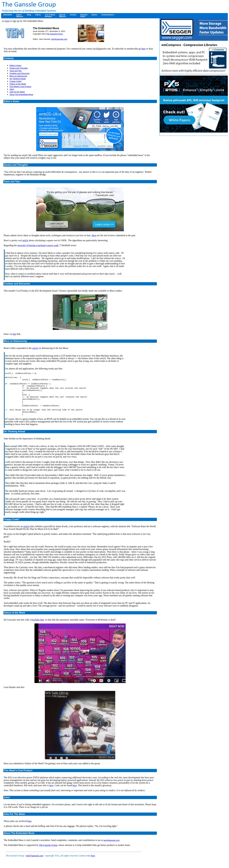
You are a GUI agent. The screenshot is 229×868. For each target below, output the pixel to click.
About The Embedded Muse (21, 94)
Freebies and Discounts (19, 73)
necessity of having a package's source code (38, 245)
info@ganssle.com (34, 863)
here (7, 21)
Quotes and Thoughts (19, 68)
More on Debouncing (18, 76)
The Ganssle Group (55, 34)
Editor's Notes (15, 65)
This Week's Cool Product (20, 87)
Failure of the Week (18, 84)
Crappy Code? (16, 81)
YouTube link (37, 627)
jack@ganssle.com (59, 39)
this (14, 334)
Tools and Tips (16, 71)
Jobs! (12, 89)
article (25, 240)
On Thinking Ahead (18, 79)
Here (94, 235)
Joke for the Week (17, 92)
